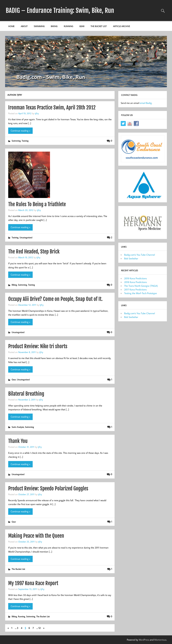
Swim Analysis (18, 427)
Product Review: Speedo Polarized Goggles (48, 489)
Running (68, 26)
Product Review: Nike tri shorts (38, 346)
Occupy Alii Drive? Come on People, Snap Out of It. (55, 299)
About (24, 26)
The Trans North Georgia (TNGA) (141, 286)
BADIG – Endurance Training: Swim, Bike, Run (60, 11)
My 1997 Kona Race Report (33, 583)
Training (25, 141)
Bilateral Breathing (26, 394)
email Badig (146, 103)
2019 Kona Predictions (135, 278)
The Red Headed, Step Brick (34, 252)
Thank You (18, 441)
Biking (54, 26)
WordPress (144, 640)
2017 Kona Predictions (135, 289)
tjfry (37, 113)
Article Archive (121, 26)
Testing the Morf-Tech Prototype (140, 293)
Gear (82, 26)
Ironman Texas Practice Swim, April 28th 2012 (52, 108)
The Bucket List (99, 26)
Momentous (160, 640)
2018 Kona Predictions (135, 282)
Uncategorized (26, 237)
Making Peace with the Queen (36, 536)
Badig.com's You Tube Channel (139, 255)
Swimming (39, 26)
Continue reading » (20, 131)
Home (11, 26)
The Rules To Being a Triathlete (37, 204)
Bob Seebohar (131, 258)
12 (39, 628)
